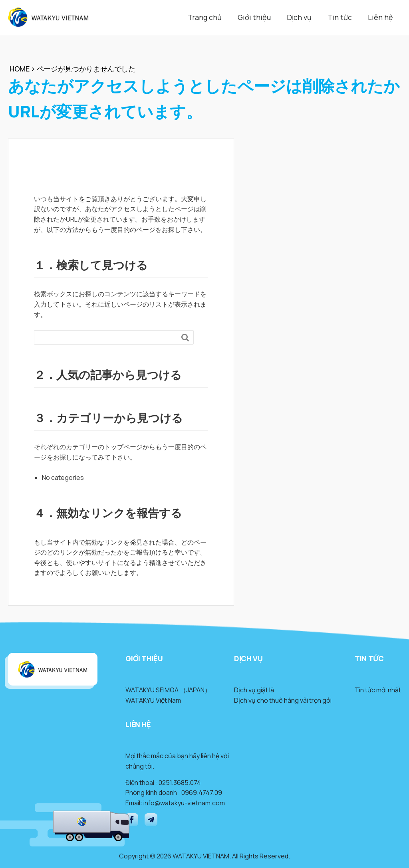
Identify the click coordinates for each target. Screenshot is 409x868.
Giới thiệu (254, 17)
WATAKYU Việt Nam (153, 700)
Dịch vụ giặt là (254, 690)
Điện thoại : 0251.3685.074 (163, 783)
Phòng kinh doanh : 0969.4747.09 (174, 793)
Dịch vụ (299, 17)
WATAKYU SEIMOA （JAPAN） (168, 690)
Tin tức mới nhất (378, 690)
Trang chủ (205, 17)
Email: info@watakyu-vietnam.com (175, 803)
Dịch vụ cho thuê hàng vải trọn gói (283, 700)
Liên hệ (380, 17)
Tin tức (340, 17)
